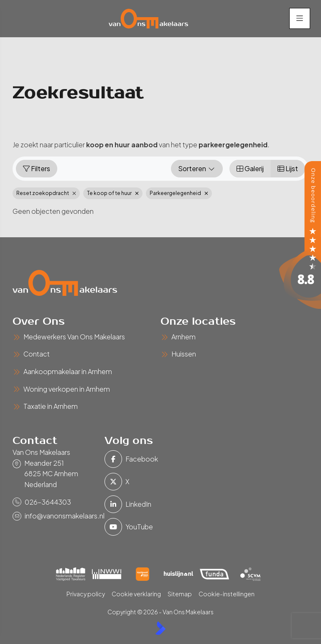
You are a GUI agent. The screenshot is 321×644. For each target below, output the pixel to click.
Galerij (250, 169)
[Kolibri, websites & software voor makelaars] (160, 629)
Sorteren (197, 169)
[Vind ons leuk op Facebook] (117, 459)
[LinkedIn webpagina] (117, 505)
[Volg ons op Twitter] (117, 482)
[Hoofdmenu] (299, 19)
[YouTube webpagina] (117, 527)
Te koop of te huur (113, 194)
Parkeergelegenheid (179, 194)
